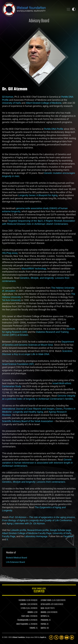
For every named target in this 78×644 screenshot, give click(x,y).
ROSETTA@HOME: (22, 624)
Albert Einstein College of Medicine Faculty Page (27, 533)
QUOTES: (43, 628)
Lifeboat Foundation (18, 637)
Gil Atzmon (8, 97)
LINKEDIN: (23, 604)
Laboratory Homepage (36, 536)
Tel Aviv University (11, 300)
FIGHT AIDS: (25, 616)
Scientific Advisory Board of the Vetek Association (28, 421)
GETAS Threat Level (39, 591)
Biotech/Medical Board (17, 558)
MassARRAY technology (34, 269)
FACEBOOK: (22, 600)
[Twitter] (56, 637)
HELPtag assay (10, 253)
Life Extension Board (15, 562)
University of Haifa (11, 103)
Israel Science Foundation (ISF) (18, 364)
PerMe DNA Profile (54, 129)
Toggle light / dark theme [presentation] (74, 9)
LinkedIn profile (18, 530)
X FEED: (23, 608)
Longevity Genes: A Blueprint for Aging (38, 195)
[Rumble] (72, 637)
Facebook (68, 536)
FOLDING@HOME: (23, 620)
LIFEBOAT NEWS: (46, 600)
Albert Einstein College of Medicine (44, 103)
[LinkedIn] (61, 637)
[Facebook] (51, 637)
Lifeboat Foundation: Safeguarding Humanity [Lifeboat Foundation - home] (33, 9)
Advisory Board (39, 21)
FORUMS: (33, 628)
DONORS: (30, 612)
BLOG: (43, 608)
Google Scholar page (60, 530)
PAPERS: (44, 624)
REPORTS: (44, 616)
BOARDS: (44, 612)
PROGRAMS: (45, 620)
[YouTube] (67, 637)
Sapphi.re (43, 637)
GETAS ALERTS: (46, 604)
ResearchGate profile (38, 530)
